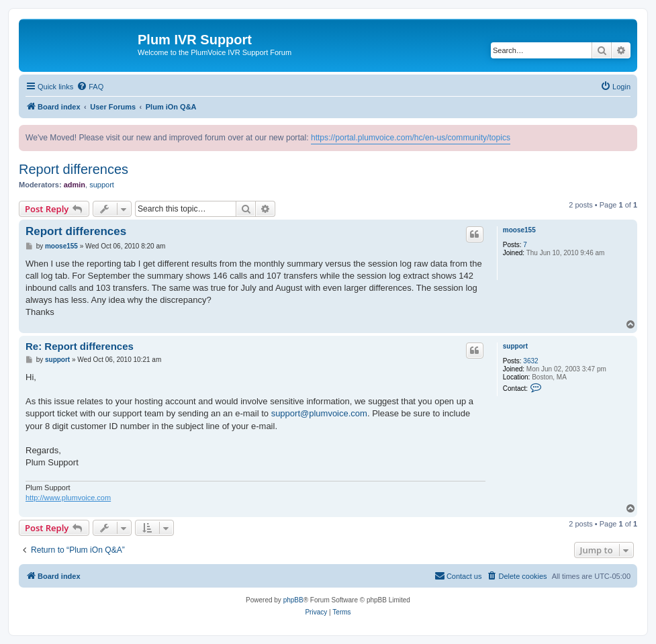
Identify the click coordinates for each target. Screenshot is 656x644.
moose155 (519, 230)
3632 (530, 361)
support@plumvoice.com (319, 413)
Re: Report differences (80, 346)
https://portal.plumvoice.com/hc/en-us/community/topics (411, 138)
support (102, 185)
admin (75, 185)
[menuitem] (90, 87)
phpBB (293, 600)
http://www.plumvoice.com (68, 498)
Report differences (74, 169)
